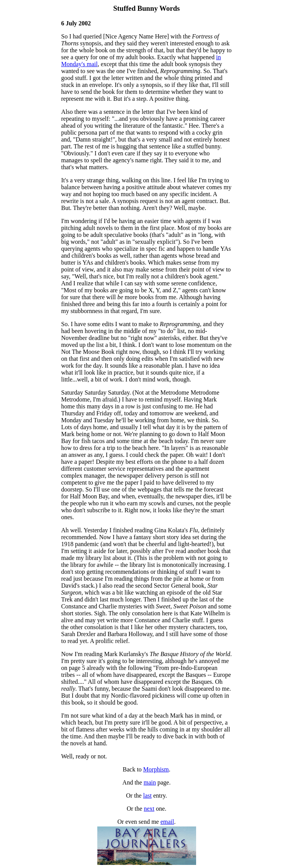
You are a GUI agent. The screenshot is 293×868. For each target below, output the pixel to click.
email (167, 822)
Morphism (156, 769)
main (150, 782)
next (149, 809)
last (147, 796)
